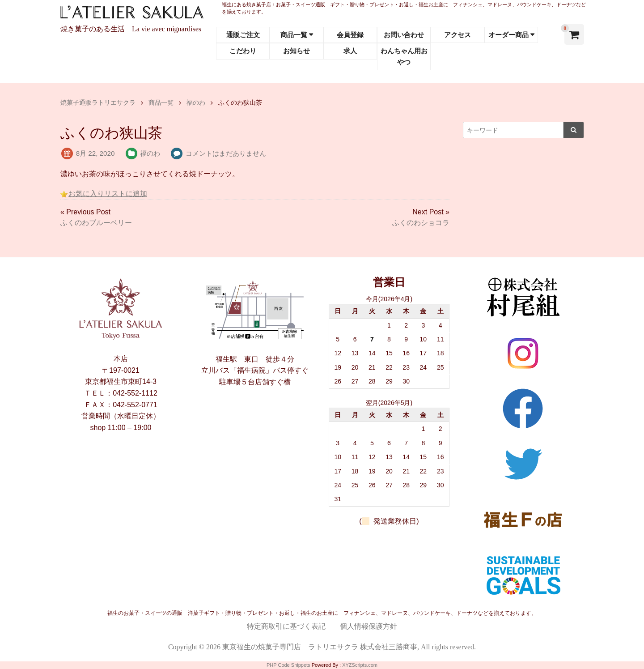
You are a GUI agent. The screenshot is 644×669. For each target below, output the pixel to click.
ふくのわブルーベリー (96, 223)
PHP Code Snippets (288, 665)
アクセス (458, 35)
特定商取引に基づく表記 (286, 626)
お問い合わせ (404, 35)
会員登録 (350, 35)
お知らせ (297, 51)
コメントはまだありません (226, 153)
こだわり (243, 51)
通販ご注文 (243, 35)
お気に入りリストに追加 (108, 194)
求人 (350, 51)
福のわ (150, 153)
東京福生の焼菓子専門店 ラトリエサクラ (290, 647)
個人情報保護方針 (369, 626)
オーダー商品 (508, 35)
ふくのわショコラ (421, 223)
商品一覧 (294, 35)
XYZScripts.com (360, 665)
